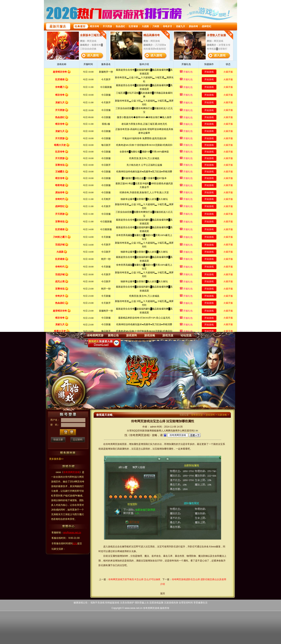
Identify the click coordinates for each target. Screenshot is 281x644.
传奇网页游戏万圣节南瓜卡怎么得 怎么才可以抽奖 (134, 579)
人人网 (165, 431)
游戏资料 (132, 335)
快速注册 (58, 440)
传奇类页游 (197, 415)
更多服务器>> (56, 459)
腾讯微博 (173, 431)
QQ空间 (138, 431)
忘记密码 (78, 440)
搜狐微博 (156, 431)
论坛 (75, 543)
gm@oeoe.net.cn (72, 533)
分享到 (130, 431)
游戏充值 (168, 335)
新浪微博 (147, 431)
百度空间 (189, 431)
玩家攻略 (222, 415)
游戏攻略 (150, 335)
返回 (163, 593)
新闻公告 (113, 335)
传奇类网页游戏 (151, 608)
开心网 (181, 431)
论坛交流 (186, 335)
